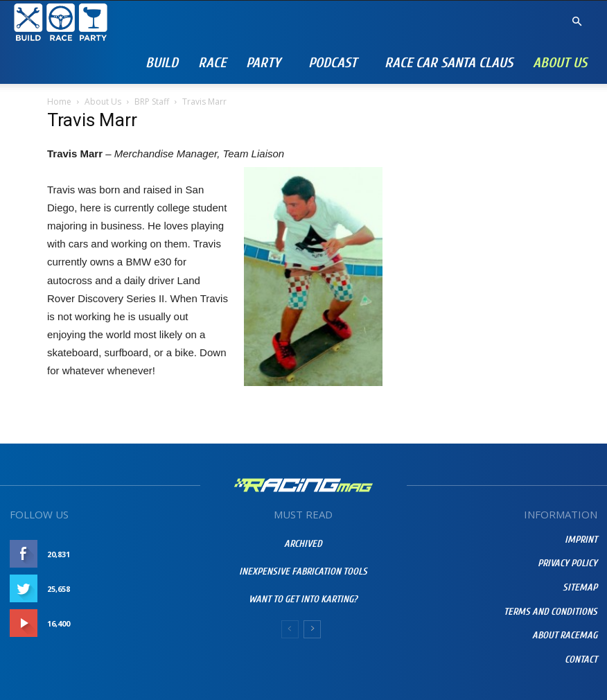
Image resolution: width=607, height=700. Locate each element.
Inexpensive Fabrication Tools (303, 571)
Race (212, 63)
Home (59, 102)
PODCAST (333, 63)
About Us (560, 63)
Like (185, 554)
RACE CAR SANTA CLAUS (449, 63)
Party (263, 63)
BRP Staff (152, 102)
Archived (303, 544)
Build (162, 63)
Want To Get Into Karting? (303, 599)
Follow (176, 589)
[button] (577, 22)
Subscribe (171, 623)
